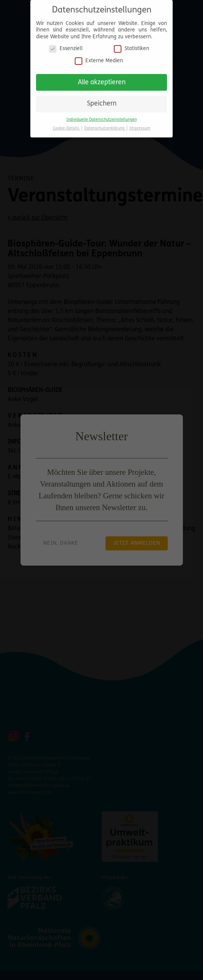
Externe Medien (99, 58)
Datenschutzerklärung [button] (105, 126)
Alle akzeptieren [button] (102, 80)
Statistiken (131, 46)
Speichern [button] (102, 101)
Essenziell (66, 46)
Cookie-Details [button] (67, 126)
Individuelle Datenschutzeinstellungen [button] (102, 117)
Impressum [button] (140, 126)
